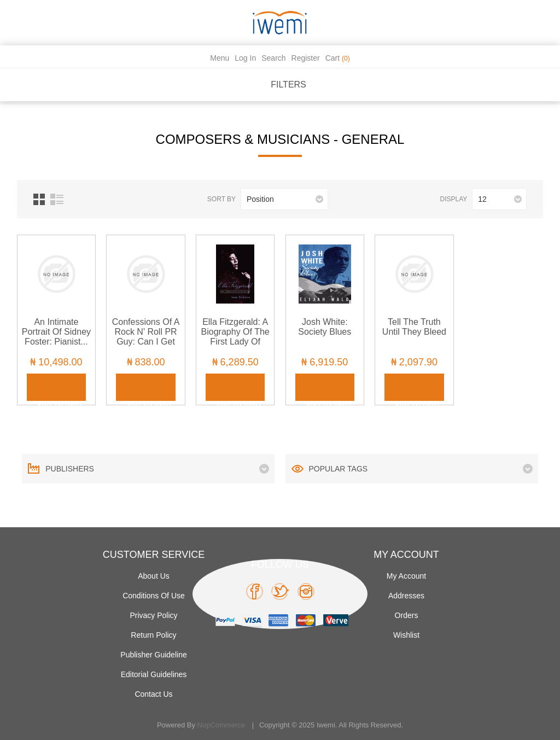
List (57, 199)
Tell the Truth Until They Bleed (414, 327)
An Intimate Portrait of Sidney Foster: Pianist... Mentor (56, 337)
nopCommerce (221, 725)
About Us (154, 576)
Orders (407, 615)
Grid (39, 199)
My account (406, 576)
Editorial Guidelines (154, 674)
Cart (338, 58)
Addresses (406, 596)
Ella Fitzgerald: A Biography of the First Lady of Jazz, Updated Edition (235, 342)
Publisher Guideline (153, 655)
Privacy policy (153, 615)
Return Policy (153, 635)
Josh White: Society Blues (325, 327)
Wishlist (406, 635)
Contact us (153, 694)
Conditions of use (154, 596)
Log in (245, 58)
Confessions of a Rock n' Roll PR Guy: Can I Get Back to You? (146, 337)
